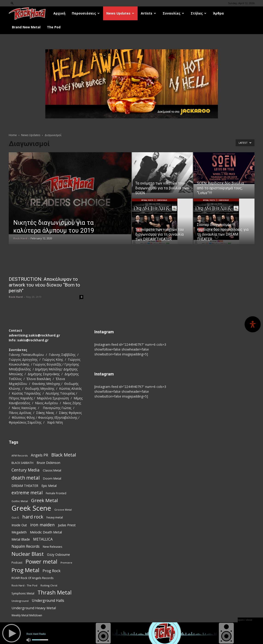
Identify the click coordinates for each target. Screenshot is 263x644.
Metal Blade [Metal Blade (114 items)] (21, 539)
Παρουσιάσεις (86, 13)
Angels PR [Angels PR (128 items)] (39, 455)
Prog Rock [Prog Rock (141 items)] (52, 571)
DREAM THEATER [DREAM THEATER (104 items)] (25, 486)
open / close (245, 620)
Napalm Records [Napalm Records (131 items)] (26, 546)
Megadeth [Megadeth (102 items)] (19, 532)
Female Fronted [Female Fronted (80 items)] (56, 493)
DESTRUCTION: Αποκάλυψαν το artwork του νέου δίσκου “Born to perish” (44, 285)
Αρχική (59, 13)
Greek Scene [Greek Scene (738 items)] (31, 508)
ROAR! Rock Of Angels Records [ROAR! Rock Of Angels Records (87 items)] (33, 578)
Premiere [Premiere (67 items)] (66, 563)
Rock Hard (20, 238)
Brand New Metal (26, 27)
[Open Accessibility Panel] (253, 324)
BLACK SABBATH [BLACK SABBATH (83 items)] (22, 463)
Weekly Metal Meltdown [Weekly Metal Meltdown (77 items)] (27, 615)
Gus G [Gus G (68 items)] (15, 517)
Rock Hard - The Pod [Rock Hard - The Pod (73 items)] (24, 585)
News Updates (120, 13)
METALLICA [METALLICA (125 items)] (43, 539)
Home (13, 135)
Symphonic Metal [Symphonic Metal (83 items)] (23, 593)
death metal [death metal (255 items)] (26, 478)
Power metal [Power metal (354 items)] (41, 562)
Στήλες (199, 13)
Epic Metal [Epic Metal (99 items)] (49, 486)
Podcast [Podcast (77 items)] (17, 562)
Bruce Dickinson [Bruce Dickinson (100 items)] (48, 463)
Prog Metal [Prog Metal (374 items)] (25, 570)
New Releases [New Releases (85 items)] (52, 547)
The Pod (54, 27)
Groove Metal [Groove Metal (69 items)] (63, 510)
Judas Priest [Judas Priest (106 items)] (67, 525)
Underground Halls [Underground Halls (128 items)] (48, 601)
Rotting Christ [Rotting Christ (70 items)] (49, 585)
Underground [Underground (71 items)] (20, 601)
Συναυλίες (173, 13)
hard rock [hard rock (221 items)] (33, 517)
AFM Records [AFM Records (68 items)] (20, 455)
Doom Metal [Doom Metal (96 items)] (52, 478)
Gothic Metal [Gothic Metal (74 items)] (20, 501)
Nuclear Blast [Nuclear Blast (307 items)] (28, 554)
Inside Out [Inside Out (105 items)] (19, 525)
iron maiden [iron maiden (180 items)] (42, 525)
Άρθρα (218, 13)
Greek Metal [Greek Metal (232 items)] (44, 500)
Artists (148, 13)
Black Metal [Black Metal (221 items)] (64, 455)
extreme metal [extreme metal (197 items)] (27, 493)
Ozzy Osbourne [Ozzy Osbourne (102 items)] (58, 555)
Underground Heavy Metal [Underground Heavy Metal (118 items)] (34, 608)
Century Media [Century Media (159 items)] (26, 470)
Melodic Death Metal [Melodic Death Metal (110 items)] (46, 532)
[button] (12, 3)
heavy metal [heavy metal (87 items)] (55, 517)
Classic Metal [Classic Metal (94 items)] (52, 470)
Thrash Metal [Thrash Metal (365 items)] (55, 593)
